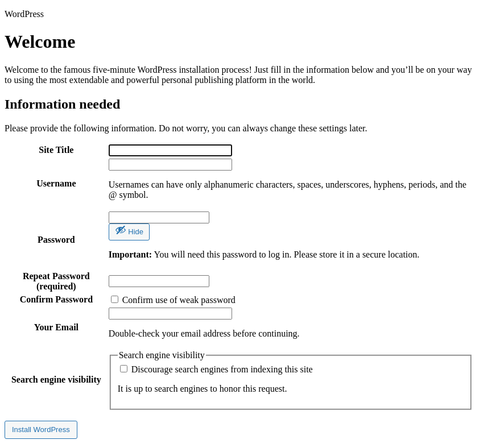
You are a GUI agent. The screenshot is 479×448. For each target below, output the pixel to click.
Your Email (56, 327)
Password (56, 240)
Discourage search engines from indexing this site (216, 369)
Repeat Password (56, 281)
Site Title (56, 150)
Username (56, 183)
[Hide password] (129, 232)
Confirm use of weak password (173, 300)
